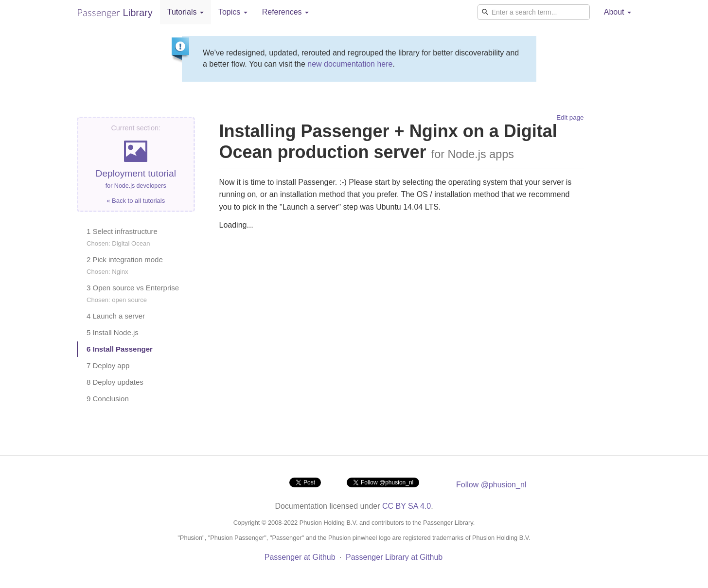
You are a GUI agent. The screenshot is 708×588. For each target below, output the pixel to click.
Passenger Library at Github (394, 557)
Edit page (570, 117)
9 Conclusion (108, 399)
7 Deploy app (108, 365)
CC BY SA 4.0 (407, 506)
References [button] (285, 12)
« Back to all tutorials (136, 201)
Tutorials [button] (186, 12)
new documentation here (350, 64)
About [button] (618, 12)
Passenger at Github (300, 557)
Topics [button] (233, 12)
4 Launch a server (116, 316)
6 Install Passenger (120, 349)
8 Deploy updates (115, 382)
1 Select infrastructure (122, 237)
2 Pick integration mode (125, 265)
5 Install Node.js (113, 332)
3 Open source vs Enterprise (133, 294)
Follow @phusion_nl (491, 485)
